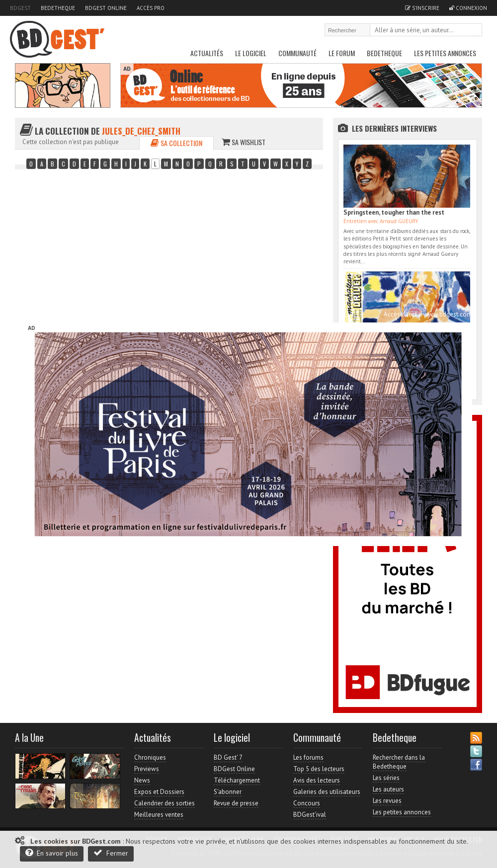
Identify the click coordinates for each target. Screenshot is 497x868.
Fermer (111, 853)
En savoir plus (52, 853)
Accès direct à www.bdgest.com (428, 314)
